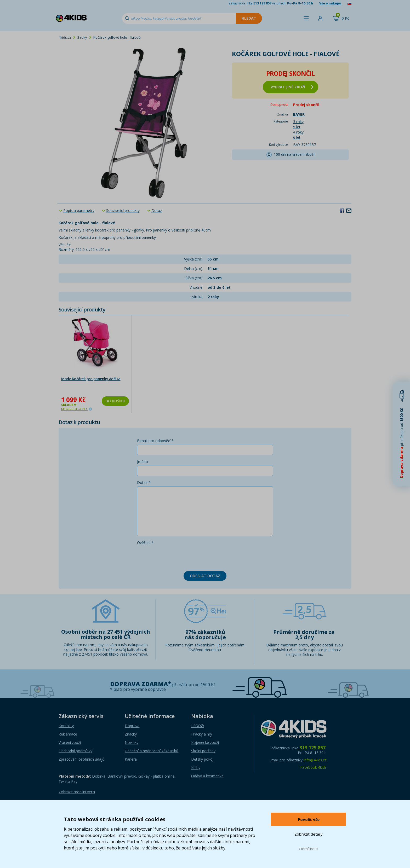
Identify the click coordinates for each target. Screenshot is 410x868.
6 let (297, 137)
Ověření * (145, 543)
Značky (131, 734)
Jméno (143, 462)
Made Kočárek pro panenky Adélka (91, 379)
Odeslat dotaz (205, 576)
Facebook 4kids (313, 767)
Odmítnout (309, 849)
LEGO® (198, 726)
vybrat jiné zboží (292, 87)
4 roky (298, 132)
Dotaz (157, 210)
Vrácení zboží (70, 742)
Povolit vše (309, 819)
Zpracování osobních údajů (82, 759)
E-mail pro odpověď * (155, 441)
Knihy (196, 768)
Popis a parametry (79, 210)
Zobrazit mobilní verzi (77, 792)
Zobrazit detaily (309, 834)
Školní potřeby (203, 751)
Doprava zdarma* (141, 684)
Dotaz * (144, 482)
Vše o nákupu (330, 3)
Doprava (132, 726)
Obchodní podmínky (75, 751)
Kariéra (131, 759)
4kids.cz (65, 37)
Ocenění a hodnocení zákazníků (152, 751)
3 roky (82, 37)
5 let (297, 127)
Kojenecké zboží (205, 742)
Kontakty (66, 726)
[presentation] (177, 557)
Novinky (132, 742)
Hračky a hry (202, 734)
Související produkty (123, 210)
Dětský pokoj (202, 759)
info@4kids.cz (315, 760)
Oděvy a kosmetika (207, 776)
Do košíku (115, 401)
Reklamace (68, 734)
